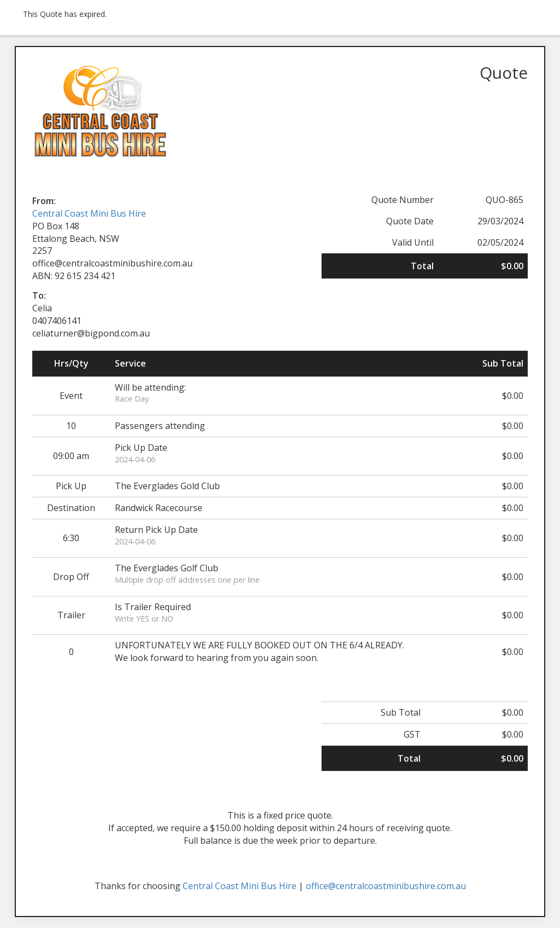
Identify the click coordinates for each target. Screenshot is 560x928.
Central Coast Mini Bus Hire (89, 213)
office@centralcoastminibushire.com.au (386, 886)
